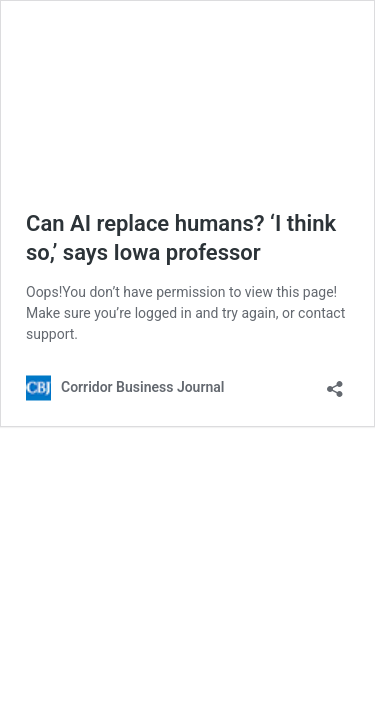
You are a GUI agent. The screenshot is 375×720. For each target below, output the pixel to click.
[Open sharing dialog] (335, 382)
